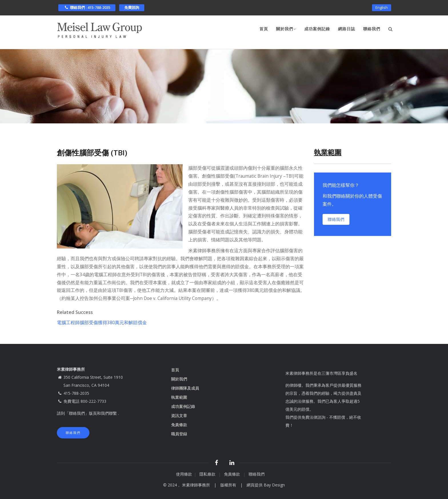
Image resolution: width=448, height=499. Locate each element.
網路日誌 (347, 29)
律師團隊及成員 (185, 388)
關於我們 (286, 29)
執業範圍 (179, 397)
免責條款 (180, 425)
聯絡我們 (372, 29)
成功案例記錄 (317, 29)
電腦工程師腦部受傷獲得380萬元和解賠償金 (102, 322)
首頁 (264, 29)
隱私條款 (208, 474)
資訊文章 (179, 415)
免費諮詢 (132, 7)
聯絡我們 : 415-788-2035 (87, 7)
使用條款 (184, 474)
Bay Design (274, 485)
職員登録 (180, 434)
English (382, 7)
